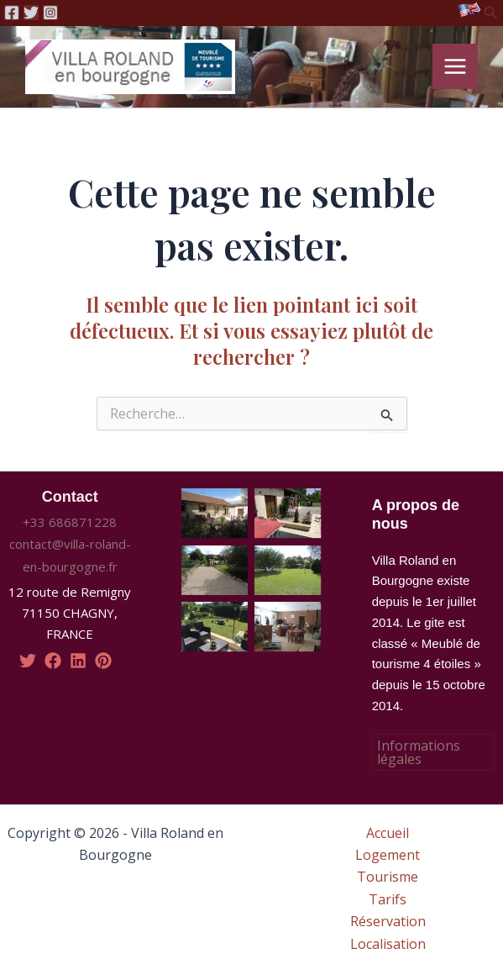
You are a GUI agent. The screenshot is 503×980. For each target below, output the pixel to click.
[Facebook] (12, 13)
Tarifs (388, 899)
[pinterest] (103, 661)
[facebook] (53, 661)
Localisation (388, 944)
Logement (388, 855)
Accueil (388, 833)
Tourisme (388, 877)
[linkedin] (78, 661)
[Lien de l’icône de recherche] (491, 13)
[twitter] (28, 661)
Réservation (388, 921)
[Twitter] (31, 13)
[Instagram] (50, 13)
